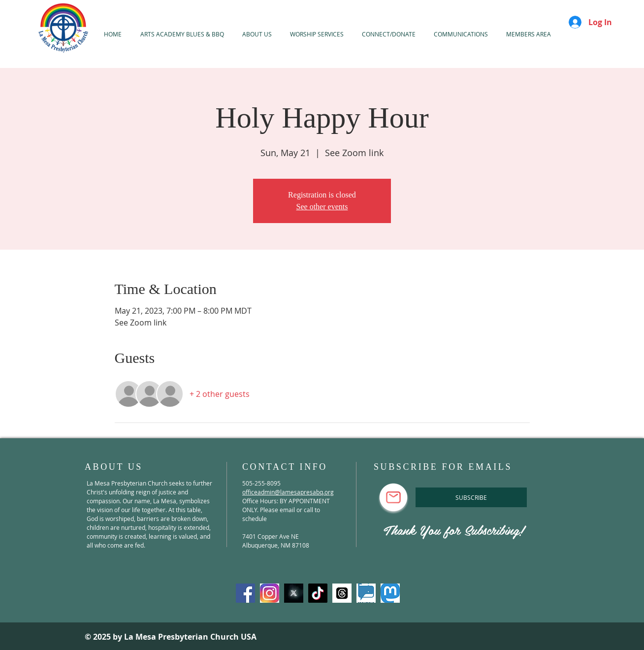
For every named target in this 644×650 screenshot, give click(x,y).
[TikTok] (318, 593)
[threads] (342, 593)
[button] (317, 34)
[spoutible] (366, 593)
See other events (322, 207)
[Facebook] (245, 593)
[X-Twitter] (294, 593)
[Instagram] (270, 593)
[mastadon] (390, 593)
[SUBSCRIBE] (471, 497)
